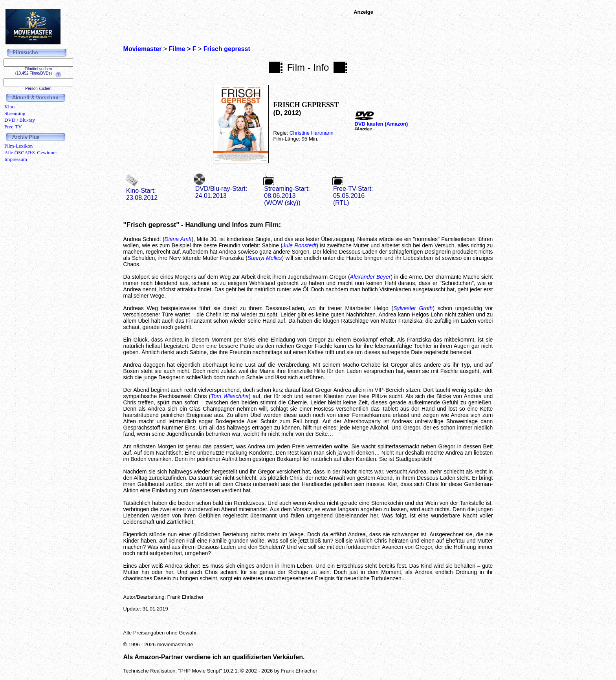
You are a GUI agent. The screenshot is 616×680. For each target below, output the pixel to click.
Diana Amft (178, 239)
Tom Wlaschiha (230, 396)
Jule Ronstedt (299, 245)
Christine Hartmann (312, 133)
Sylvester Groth (413, 308)
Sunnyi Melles (265, 258)
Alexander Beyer (370, 277)
